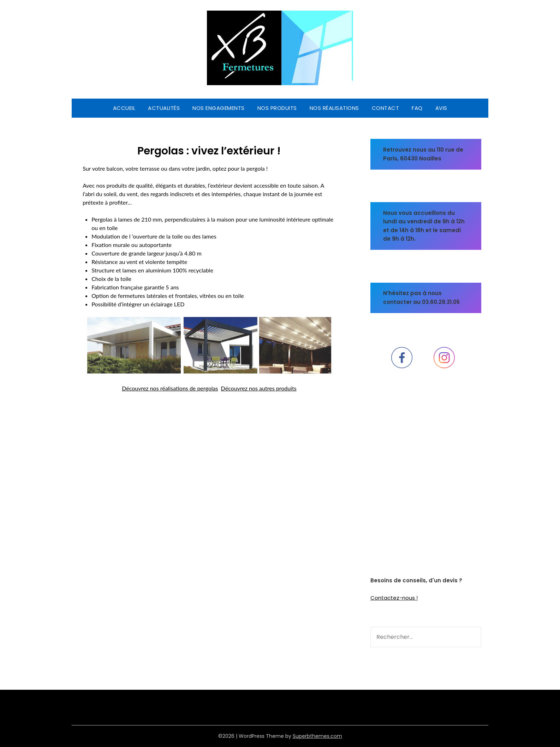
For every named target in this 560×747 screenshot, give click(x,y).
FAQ (417, 108)
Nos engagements (219, 108)
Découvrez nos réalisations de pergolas (170, 388)
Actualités (164, 108)
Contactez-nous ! (394, 598)
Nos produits (277, 108)
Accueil (124, 108)
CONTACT (386, 108)
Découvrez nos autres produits (259, 388)
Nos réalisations (334, 108)
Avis (441, 108)
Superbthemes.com (317, 736)
